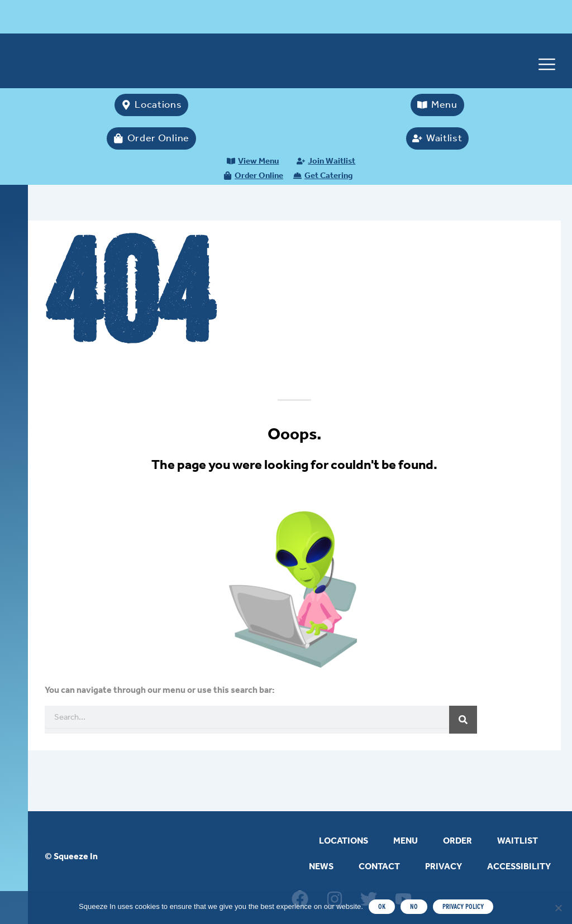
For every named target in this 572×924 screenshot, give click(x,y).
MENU (406, 841)
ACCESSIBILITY (519, 866)
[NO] (558, 908)
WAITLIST (518, 841)
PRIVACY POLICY (463, 906)
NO (414, 906)
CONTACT (379, 866)
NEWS (321, 866)
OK (382, 906)
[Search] (463, 745)
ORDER (457, 841)
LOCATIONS (344, 841)
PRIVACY (444, 866)
